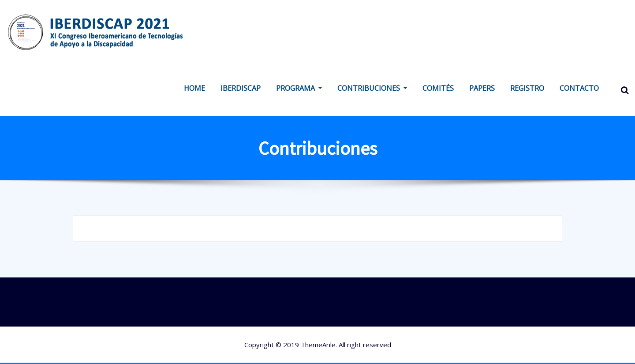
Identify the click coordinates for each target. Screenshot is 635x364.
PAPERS (482, 88)
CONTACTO (579, 88)
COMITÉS (438, 88)
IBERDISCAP (241, 88)
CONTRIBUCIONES (372, 88)
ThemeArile (318, 345)
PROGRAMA (299, 88)
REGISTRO (527, 88)
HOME (194, 88)
